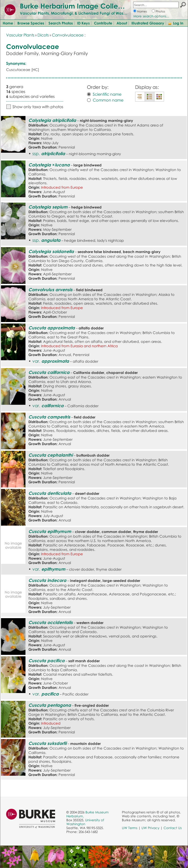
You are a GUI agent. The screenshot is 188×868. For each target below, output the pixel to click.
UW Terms (130, 828)
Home (8, 23)
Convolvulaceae (68, 35)
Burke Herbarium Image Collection (77, 6)
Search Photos (61, 23)
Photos (160, 11)
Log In (178, 23)
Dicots (43, 35)
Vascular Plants (20, 35)
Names (142, 11)
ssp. (49, 153)
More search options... (151, 16)
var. (51, 361)
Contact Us (173, 828)
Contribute (103, 23)
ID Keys (83, 23)
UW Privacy (150, 828)
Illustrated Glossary (148, 23)
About (122, 23)
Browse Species (31, 23)
